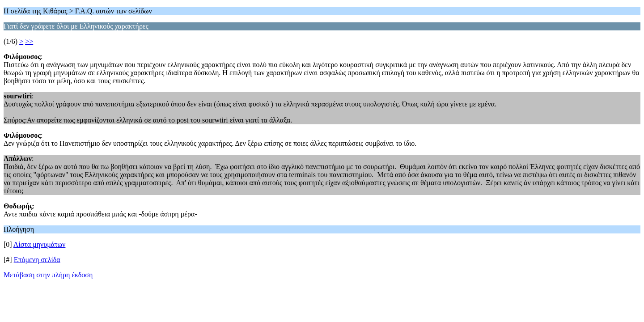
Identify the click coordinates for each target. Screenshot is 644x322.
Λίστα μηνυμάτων (40, 244)
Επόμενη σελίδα (37, 260)
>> (29, 41)
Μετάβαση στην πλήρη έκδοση (48, 275)
